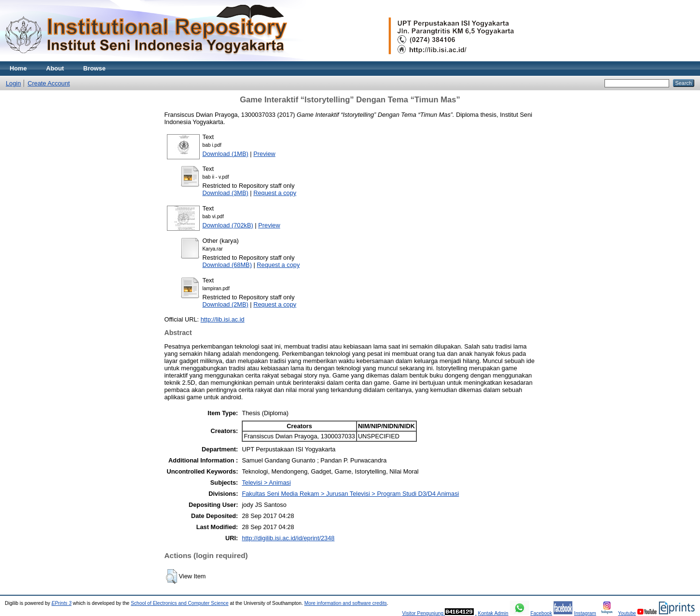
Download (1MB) (226, 154)
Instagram (585, 613)
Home (18, 68)
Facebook (541, 613)
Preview (264, 154)
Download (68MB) (227, 265)
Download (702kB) (228, 225)
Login (13, 83)
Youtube (627, 613)
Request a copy (275, 193)
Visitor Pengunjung (423, 613)
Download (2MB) (226, 304)
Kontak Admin (493, 613)
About (55, 68)
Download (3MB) (226, 193)
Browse (95, 68)
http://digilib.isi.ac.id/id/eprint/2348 (288, 538)
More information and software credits (346, 603)
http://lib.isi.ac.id (223, 319)
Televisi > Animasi (266, 483)
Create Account (49, 83)
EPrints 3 (62, 603)
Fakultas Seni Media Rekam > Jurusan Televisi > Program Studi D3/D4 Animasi (350, 494)
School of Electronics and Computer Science (180, 603)
